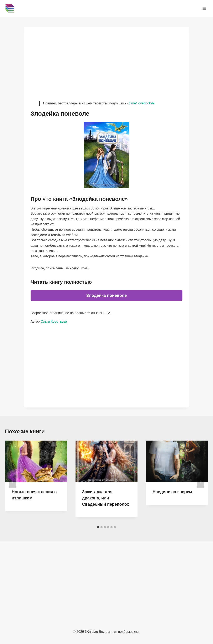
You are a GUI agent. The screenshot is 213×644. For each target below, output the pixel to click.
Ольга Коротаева (54, 321)
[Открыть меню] (204, 8)
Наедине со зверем (172, 492)
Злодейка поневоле (107, 295)
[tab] (98, 527)
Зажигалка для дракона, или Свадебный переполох (106, 498)
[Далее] (201, 482)
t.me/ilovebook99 (142, 103)
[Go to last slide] (12, 482)
